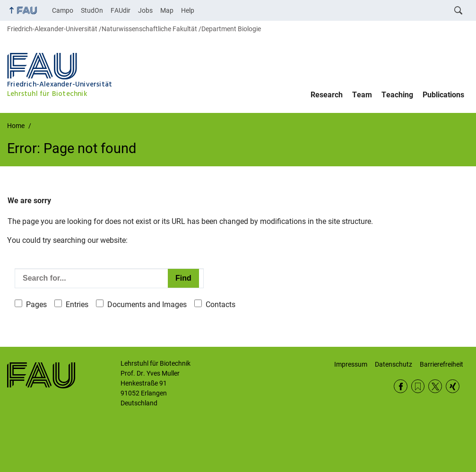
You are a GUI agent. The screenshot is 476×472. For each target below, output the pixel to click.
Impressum (351, 364)
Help (188, 10)
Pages (36, 305)
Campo (63, 10)
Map (167, 10)
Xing (453, 386)
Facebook (401, 386)
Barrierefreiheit (441, 364)
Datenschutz (394, 364)
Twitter (435, 386)
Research (327, 95)
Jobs (145, 10)
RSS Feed (418, 386)
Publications (443, 95)
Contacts (221, 305)
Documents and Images (147, 305)
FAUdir (121, 10)
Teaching (397, 95)
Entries (77, 305)
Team (362, 95)
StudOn (92, 10)
